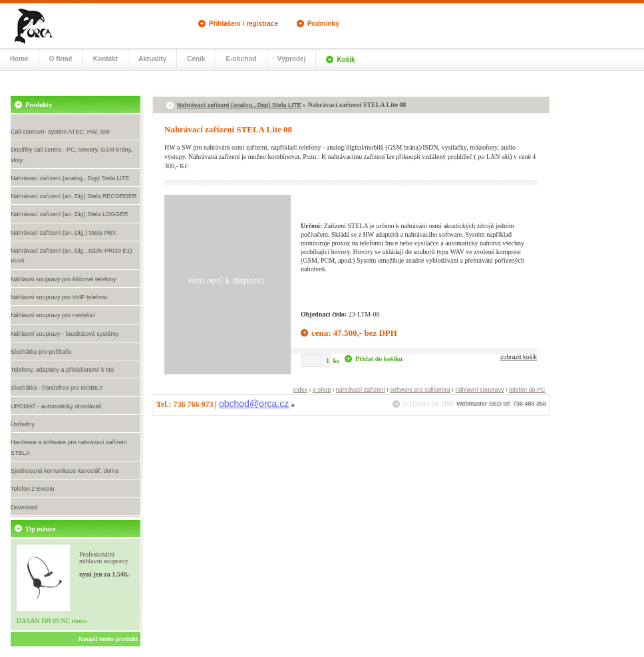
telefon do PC (527, 390)
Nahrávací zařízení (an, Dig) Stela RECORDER (74, 196)
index (301, 390)
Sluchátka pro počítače (41, 352)
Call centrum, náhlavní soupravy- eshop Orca (47, 25)
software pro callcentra (420, 390)
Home (19, 59)
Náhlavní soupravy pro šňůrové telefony (64, 279)
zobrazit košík (519, 357)
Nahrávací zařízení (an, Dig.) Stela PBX (64, 233)
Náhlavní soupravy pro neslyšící (53, 315)
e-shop (322, 390)
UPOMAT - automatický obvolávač (56, 406)
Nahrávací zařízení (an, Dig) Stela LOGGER (70, 214)
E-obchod (241, 59)
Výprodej (292, 59)
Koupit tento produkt (108, 639)
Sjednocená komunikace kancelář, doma (65, 471)
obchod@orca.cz (254, 404)
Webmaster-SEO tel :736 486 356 (501, 404)
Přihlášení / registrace (243, 24)
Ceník (196, 59)
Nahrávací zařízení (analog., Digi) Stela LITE (70, 178)
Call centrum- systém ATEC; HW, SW (60, 132)
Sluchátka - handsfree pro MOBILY (57, 388)
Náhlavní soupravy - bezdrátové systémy (65, 334)
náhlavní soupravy (479, 390)
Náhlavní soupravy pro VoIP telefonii (59, 297)
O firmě (61, 59)
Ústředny (23, 424)
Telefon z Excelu (33, 489)
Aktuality (152, 59)
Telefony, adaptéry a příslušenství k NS (62, 370)
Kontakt (105, 59)
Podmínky (323, 24)
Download (24, 507)
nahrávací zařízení (361, 390)
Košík (346, 60)
